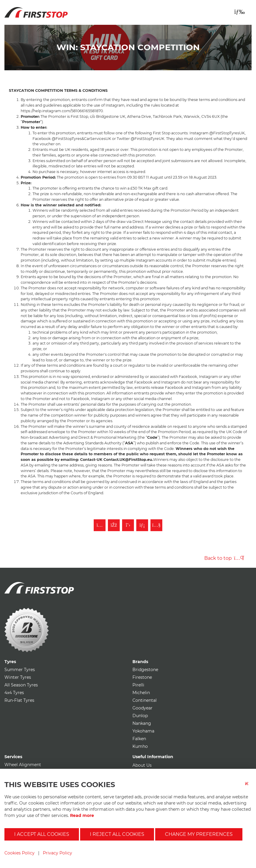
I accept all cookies (42, 834)
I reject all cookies (117, 834)
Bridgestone (145, 670)
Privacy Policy (57, 853)
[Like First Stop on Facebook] (114, 525)
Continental (145, 700)
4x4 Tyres (14, 693)
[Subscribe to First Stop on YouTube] (156, 525)
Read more (82, 815)
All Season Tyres (21, 685)
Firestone (142, 677)
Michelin (141, 693)
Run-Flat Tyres (19, 700)
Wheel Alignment (23, 765)
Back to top (224, 558)
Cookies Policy (20, 853)
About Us (142, 765)
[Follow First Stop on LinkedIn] (142, 525)
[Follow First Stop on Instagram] (100, 525)
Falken (139, 739)
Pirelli (138, 685)
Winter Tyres (18, 677)
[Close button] (248, 787)
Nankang (142, 723)
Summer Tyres (20, 670)
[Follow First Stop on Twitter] (128, 525)
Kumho (140, 746)
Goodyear (142, 708)
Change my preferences (199, 834)
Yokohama (143, 731)
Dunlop (140, 716)
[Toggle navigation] (239, 12)
